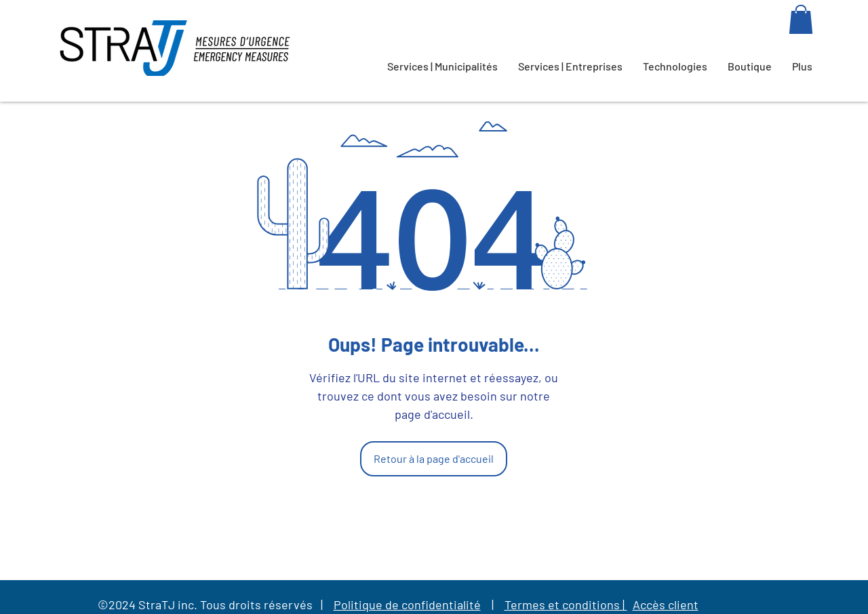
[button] (801, 19)
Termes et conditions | (566, 605)
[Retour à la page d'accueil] (434, 459)
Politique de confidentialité (407, 605)
